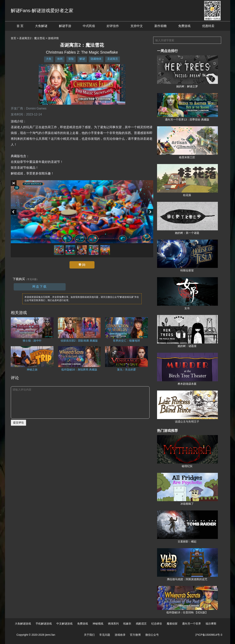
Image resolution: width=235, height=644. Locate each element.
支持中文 (137, 26)
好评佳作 (113, 26)
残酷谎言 (141, 624)
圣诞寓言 (113, 59)
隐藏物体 (96, 59)
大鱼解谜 (41, 26)
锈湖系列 (113, 624)
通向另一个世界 (192, 624)
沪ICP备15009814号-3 (209, 635)
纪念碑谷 (157, 624)
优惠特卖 (208, 26)
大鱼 (49, 59)
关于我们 (89, 635)
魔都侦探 (172, 624)
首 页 (20, 26)
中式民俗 (89, 26)
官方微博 (135, 635)
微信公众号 (152, 635)
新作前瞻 (161, 26)
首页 (13, 38)
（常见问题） (32, 279)
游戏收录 (120, 635)
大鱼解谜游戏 (23, 624)
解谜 (82, 59)
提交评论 (18, 423)
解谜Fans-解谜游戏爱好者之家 (42, 11)
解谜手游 (65, 26)
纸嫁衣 (127, 624)
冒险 (71, 59)
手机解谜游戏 (44, 624)
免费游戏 (184, 26)
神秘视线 (98, 624)
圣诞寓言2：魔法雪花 (32, 38)
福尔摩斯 (211, 624)
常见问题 (105, 635)
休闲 (60, 59)
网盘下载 (40, 287)
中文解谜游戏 (64, 624)
